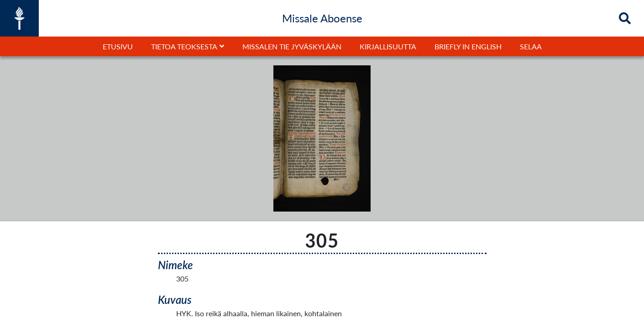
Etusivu (118, 46)
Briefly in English (468, 46)
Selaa (531, 46)
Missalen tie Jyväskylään (292, 46)
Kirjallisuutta (388, 46)
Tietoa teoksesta (184, 46)
